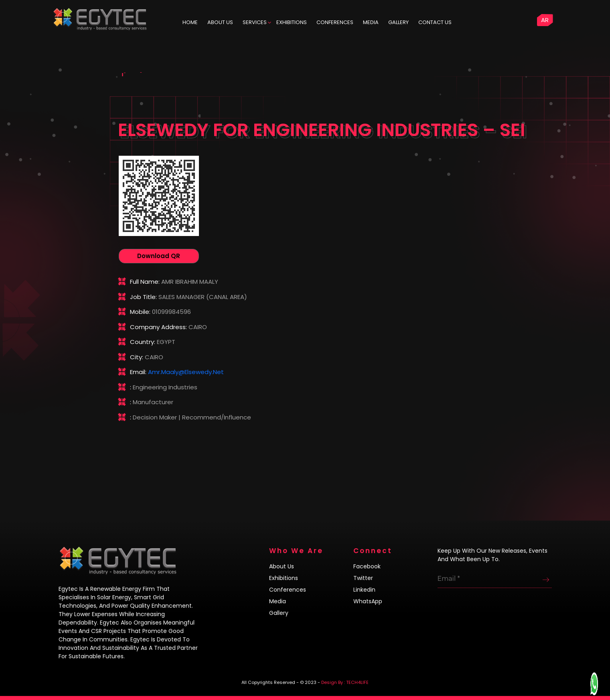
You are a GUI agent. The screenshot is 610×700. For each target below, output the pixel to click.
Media (371, 22)
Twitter (363, 578)
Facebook (367, 566)
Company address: (158, 327)
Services (255, 22)
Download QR (159, 256)
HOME (190, 22)
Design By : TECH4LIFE (345, 682)
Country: (143, 342)
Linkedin (364, 590)
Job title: (143, 297)
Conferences (335, 22)
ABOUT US (220, 22)
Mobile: (140, 312)
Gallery (398, 22)
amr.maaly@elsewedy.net (186, 372)
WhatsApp (368, 601)
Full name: (145, 282)
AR (545, 20)
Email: (138, 372)
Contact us (435, 22)
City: (137, 357)
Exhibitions (292, 22)
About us (282, 566)
